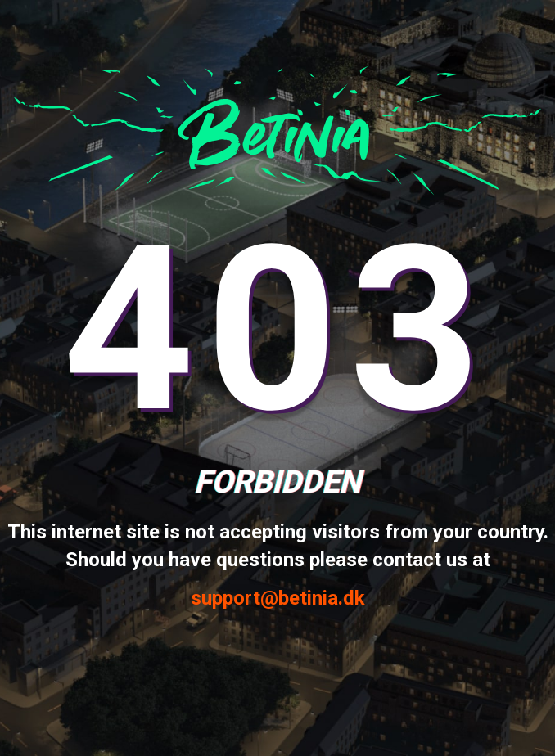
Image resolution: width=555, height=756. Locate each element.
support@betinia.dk (278, 598)
